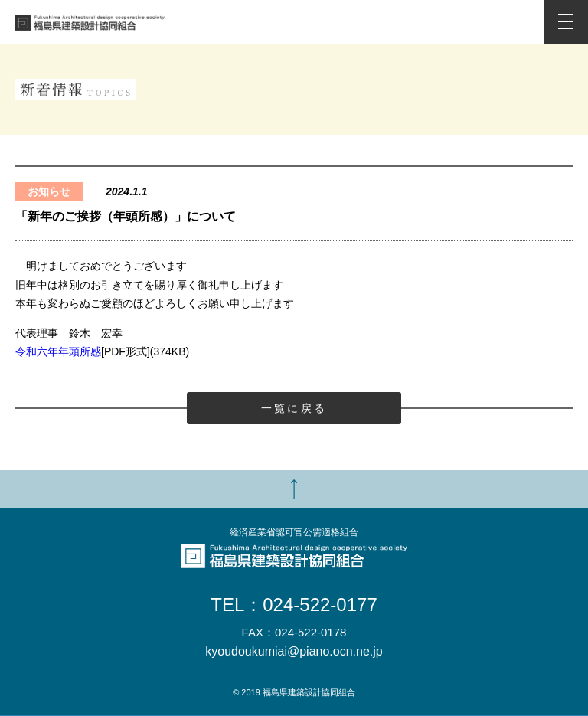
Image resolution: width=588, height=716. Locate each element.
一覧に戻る (294, 408)
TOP (294, 489)
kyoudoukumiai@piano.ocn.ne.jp (294, 652)
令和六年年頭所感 (58, 351)
